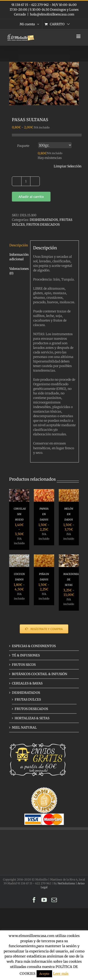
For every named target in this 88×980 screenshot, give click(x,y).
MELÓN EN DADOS (69, 514)
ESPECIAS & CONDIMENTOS (34, 646)
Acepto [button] (44, 974)
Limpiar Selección (68, 166)
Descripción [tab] (18, 245)
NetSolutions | (68, 883)
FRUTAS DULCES (28, 699)
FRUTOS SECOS (24, 665)
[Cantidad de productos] (26, 181)
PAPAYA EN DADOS (44, 514)
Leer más (61, 974)
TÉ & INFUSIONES (26, 655)
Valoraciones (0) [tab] (18, 271)
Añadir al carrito (31, 197)
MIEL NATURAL (24, 727)
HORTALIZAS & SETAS (32, 718)
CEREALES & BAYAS (27, 683)
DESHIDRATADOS (44, 220)
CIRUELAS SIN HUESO (20, 514)
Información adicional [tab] (18, 257)
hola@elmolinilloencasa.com (52, 14)
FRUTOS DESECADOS (43, 225)
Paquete (23, 146)
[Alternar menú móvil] (79, 36)
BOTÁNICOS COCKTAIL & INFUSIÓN (40, 674)
